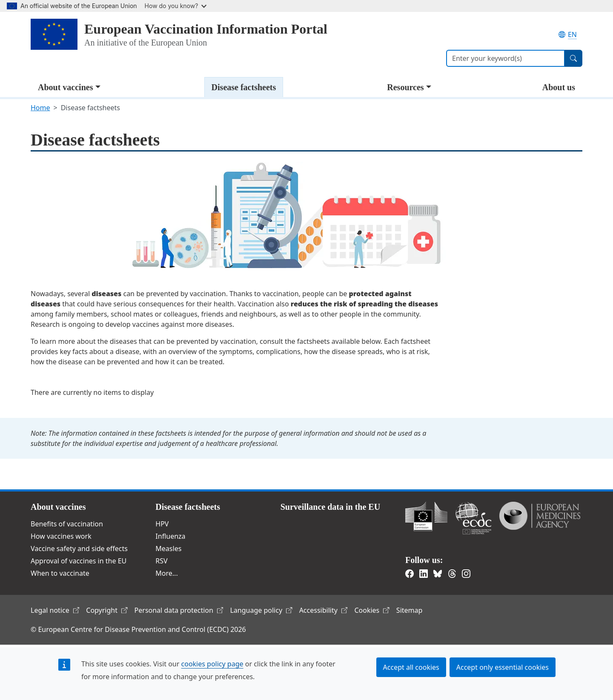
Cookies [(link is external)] (372, 610)
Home (40, 108)
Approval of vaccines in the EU (79, 561)
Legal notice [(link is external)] (55, 610)
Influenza (170, 536)
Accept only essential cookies (503, 667)
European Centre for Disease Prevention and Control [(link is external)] (473, 518)
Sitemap (410, 610)
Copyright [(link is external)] (107, 610)
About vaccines (65, 87)
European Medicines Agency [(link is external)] (540, 516)
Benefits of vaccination (67, 524)
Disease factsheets (244, 87)
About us (559, 87)
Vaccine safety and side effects (79, 549)
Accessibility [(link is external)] (324, 610)
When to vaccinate (60, 573)
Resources (405, 87)
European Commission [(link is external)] (426, 516)
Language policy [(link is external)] (261, 610)
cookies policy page (212, 664)
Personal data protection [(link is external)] (179, 610)
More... (166, 573)
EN (568, 34)
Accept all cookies (411, 667)
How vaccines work (61, 536)
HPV (162, 524)
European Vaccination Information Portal (206, 29)
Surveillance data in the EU (330, 507)
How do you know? (176, 6)
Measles (168, 549)
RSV (161, 561)
